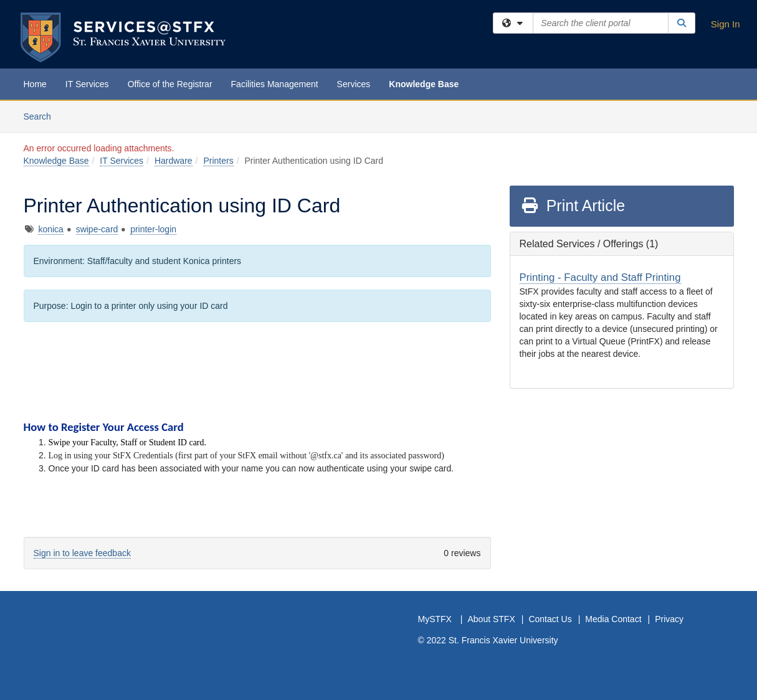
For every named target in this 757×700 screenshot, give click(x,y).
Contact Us (550, 619)
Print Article (573, 206)
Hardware (174, 161)
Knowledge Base (424, 84)
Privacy (669, 619)
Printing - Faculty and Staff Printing (600, 277)
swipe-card (97, 229)
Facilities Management (275, 84)
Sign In (726, 24)
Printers (218, 161)
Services (354, 84)
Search (42, 116)
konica (50, 229)
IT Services (87, 84)
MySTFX (435, 619)
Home (35, 84)
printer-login (153, 229)
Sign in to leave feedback (82, 553)
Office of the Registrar (170, 84)
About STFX (491, 619)
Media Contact (613, 619)
